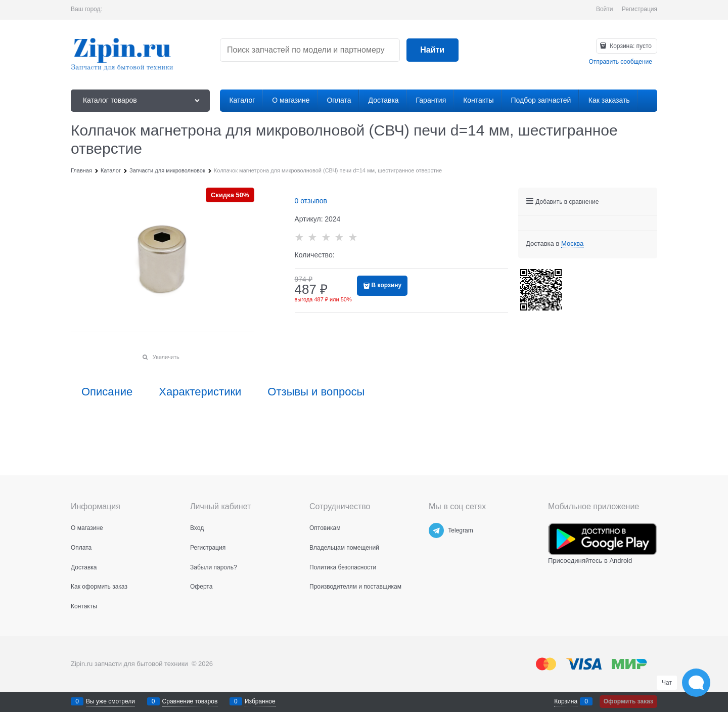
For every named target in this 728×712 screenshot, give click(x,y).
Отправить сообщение (620, 62)
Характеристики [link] (200, 392)
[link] (572, 244)
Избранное (260, 701)
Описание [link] (107, 392)
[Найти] (433, 50)
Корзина (566, 701)
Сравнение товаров (190, 701)
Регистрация (640, 9)
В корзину (387, 285)
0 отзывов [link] (311, 201)
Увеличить (166, 357)
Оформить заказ (628, 701)
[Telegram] (436, 530)
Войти (605, 9)
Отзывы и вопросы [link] (316, 392)
